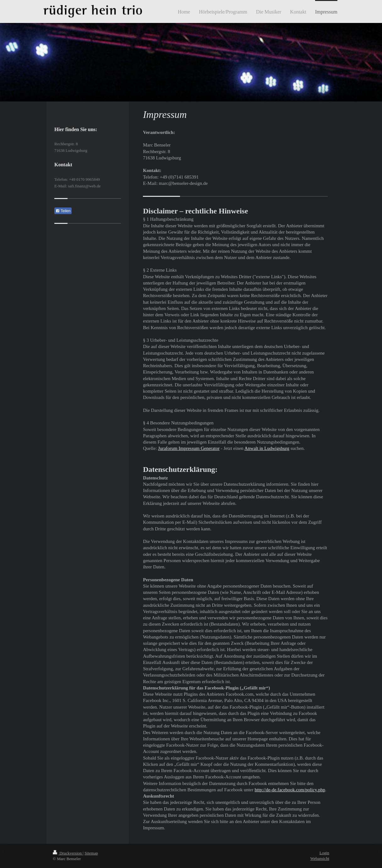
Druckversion (68, 853)
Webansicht (320, 858)
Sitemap (91, 853)
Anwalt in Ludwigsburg (267, 448)
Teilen (63, 211)
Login (324, 853)
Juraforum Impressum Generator (189, 448)
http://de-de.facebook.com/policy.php (290, 790)
